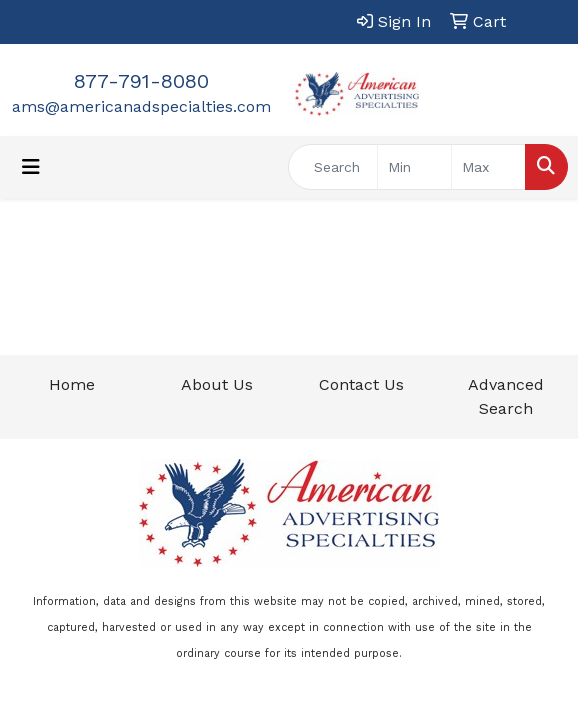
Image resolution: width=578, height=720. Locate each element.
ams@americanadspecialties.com (141, 106)
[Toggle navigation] (31, 167)
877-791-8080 (141, 81)
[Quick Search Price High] (488, 167)
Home (72, 384)
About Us (217, 384)
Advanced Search (506, 396)
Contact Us (361, 384)
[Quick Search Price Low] (414, 167)
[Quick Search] (333, 167)
